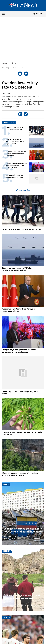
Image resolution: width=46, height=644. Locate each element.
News (4, 63)
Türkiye (14, 63)
